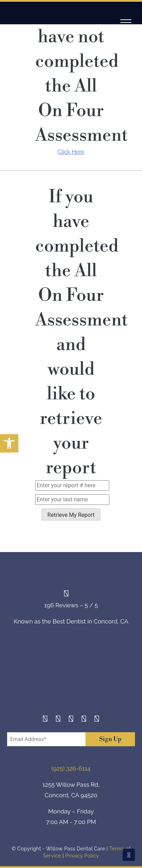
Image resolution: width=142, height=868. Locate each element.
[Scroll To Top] (129, 855)
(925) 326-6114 (71, 768)
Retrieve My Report (71, 515)
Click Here (71, 152)
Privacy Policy (82, 856)
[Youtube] (97, 720)
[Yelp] (84, 720)
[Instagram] (58, 720)
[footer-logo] (71, 675)
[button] (9, 443)
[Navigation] (126, 22)
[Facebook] (45, 720)
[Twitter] (71, 720)
